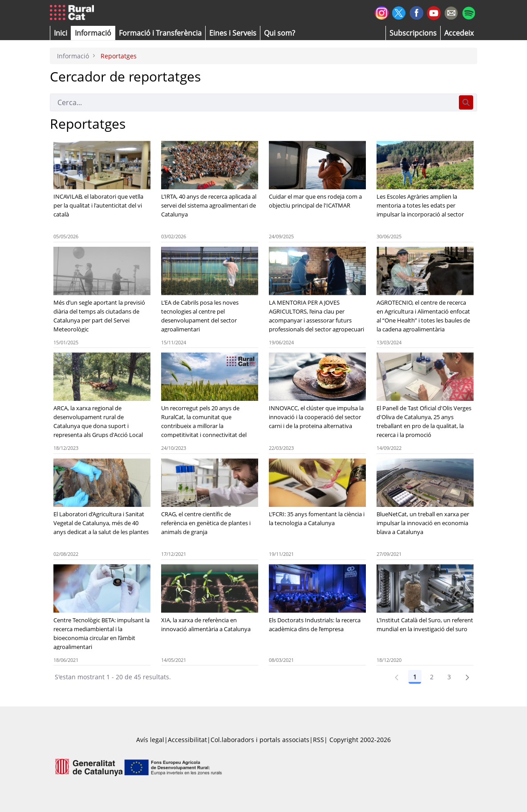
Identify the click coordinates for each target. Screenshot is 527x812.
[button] (61, 33)
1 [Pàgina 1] (415, 677)
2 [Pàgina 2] (432, 677)
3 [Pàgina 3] (449, 677)
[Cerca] (253, 102)
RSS (318, 740)
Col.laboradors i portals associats (260, 740)
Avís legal (150, 740)
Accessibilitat (187, 740)
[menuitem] (160, 33)
